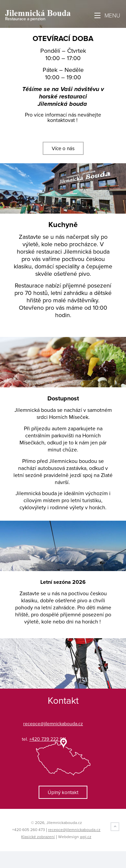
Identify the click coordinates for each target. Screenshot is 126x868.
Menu (107, 16)
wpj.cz (86, 837)
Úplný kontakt (63, 792)
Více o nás (63, 148)
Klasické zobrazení (38, 837)
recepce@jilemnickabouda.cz (74, 830)
